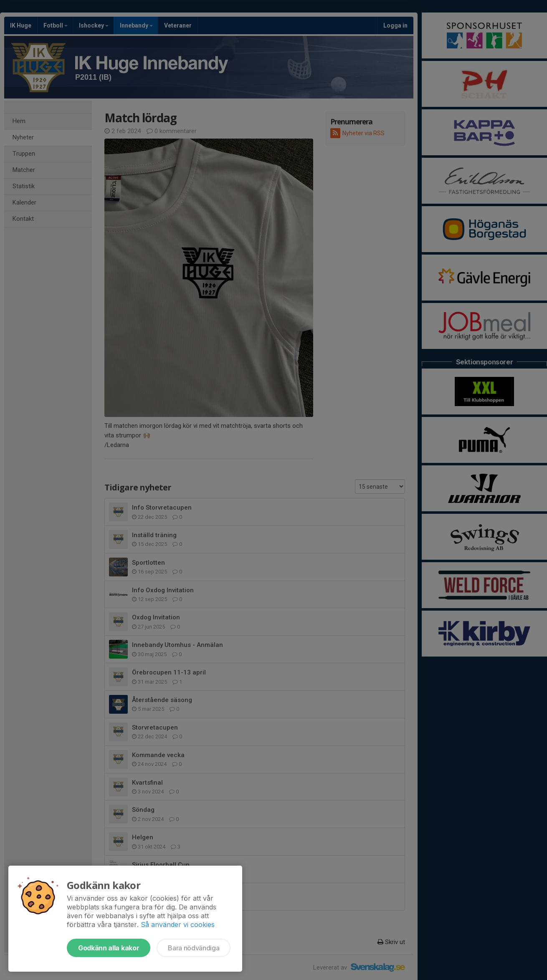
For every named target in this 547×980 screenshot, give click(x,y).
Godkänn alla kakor (109, 948)
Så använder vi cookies (178, 924)
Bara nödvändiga (194, 948)
